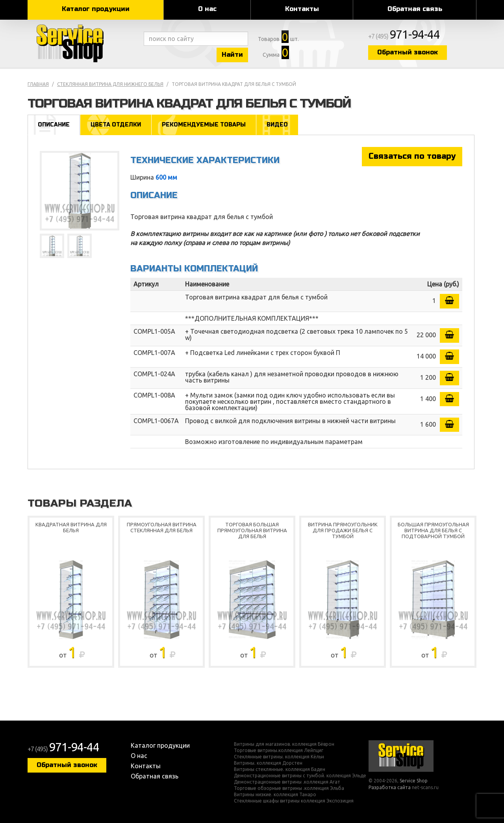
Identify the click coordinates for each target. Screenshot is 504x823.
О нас (207, 9)
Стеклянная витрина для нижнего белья (110, 84)
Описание (54, 125)
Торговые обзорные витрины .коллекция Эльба (289, 788)
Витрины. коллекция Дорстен (268, 763)
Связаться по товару (412, 156)
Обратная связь (415, 9)
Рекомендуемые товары (204, 125)
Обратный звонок (408, 52)
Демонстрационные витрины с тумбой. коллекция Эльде (300, 776)
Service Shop (84, 43)
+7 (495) (404, 36)
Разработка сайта (390, 787)
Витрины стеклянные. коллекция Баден (280, 769)
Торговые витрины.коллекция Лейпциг (279, 751)
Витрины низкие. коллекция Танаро (275, 795)
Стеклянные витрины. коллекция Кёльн (279, 757)
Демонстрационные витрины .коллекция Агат (287, 782)
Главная (38, 84)
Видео (277, 125)
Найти (232, 55)
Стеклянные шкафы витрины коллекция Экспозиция (294, 801)
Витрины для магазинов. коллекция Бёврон (284, 744)
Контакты (302, 9)
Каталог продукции (96, 9)
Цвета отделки (116, 125)
